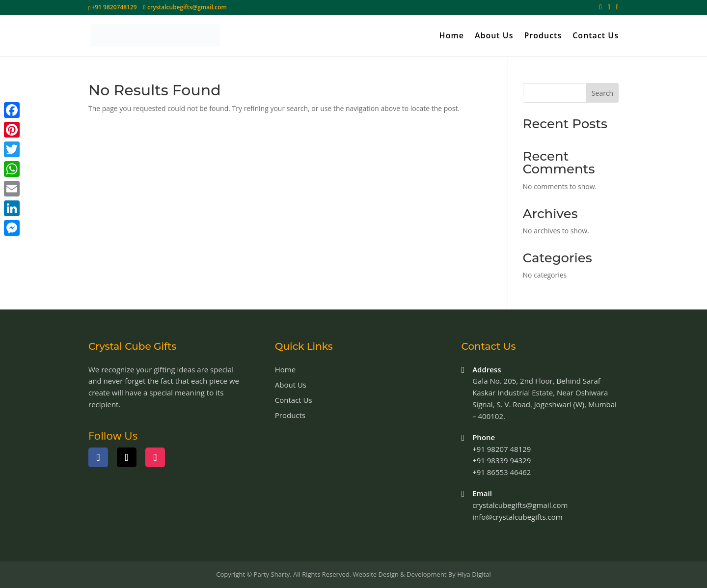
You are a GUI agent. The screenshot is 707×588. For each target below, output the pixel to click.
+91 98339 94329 (502, 460)
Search (602, 93)
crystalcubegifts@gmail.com (520, 505)
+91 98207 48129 (502, 449)
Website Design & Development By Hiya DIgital (421, 574)
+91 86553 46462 (502, 472)
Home (452, 36)
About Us (494, 36)
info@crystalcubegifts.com (517, 517)
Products (543, 36)
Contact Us (596, 36)
